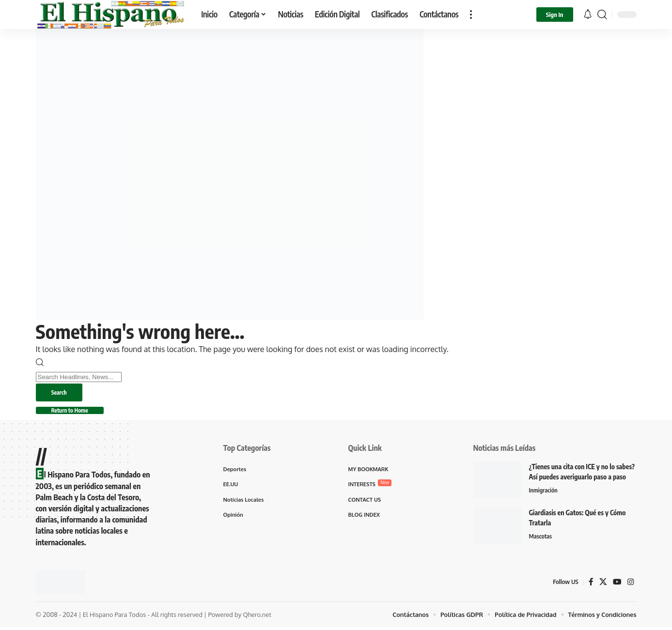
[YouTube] (617, 584)
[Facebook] (591, 584)
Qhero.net (257, 617)
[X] (603, 584)
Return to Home (74, 412)
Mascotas (541, 539)
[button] (471, 15)
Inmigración (544, 493)
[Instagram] (631, 584)
